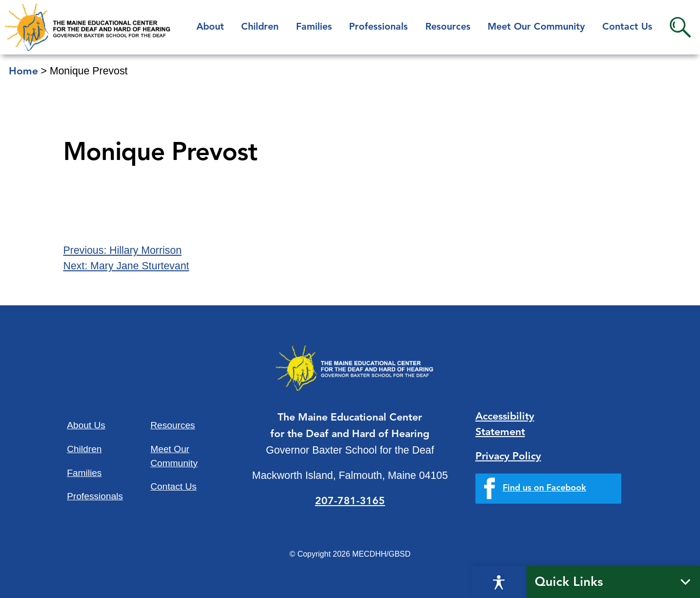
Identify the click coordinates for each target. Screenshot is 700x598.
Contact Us (627, 27)
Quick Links (569, 582)
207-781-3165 (350, 501)
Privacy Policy (508, 457)
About (210, 27)
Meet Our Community (536, 27)
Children (260, 27)
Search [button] (680, 27)
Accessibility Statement (505, 425)
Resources (448, 27)
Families (314, 27)
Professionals (378, 27)
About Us (86, 425)
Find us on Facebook (544, 488)
